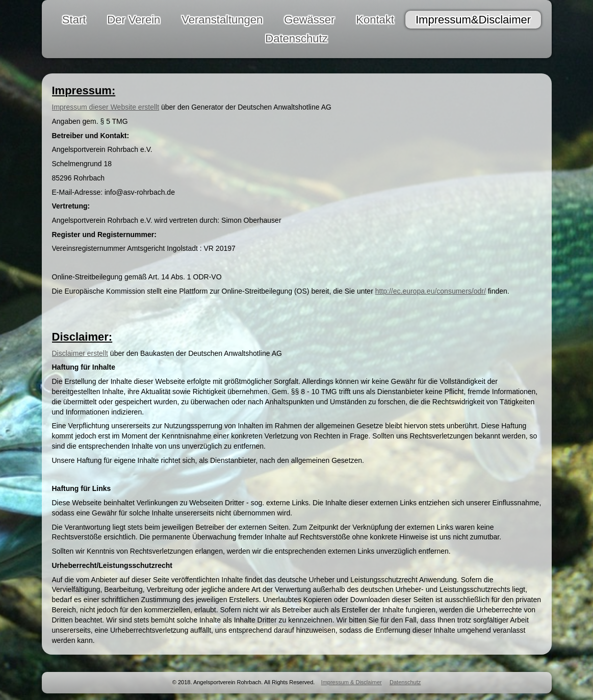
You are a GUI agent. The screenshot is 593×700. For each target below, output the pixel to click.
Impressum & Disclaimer (352, 682)
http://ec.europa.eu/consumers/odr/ (431, 291)
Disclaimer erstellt (80, 353)
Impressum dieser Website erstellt (106, 107)
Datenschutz (405, 682)
